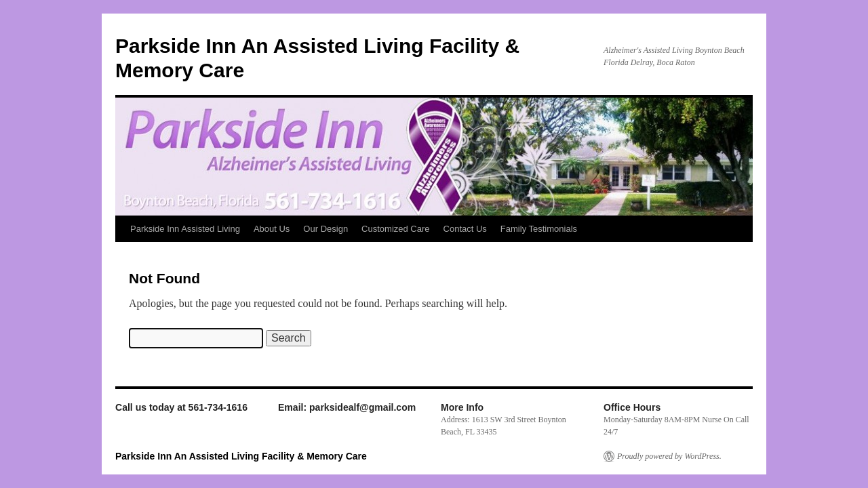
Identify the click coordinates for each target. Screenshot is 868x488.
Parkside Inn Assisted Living (185, 229)
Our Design (325, 229)
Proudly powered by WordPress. (669, 456)
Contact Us (465, 229)
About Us (272, 229)
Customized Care (395, 229)
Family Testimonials (539, 229)
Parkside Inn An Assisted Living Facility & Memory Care (241, 456)
